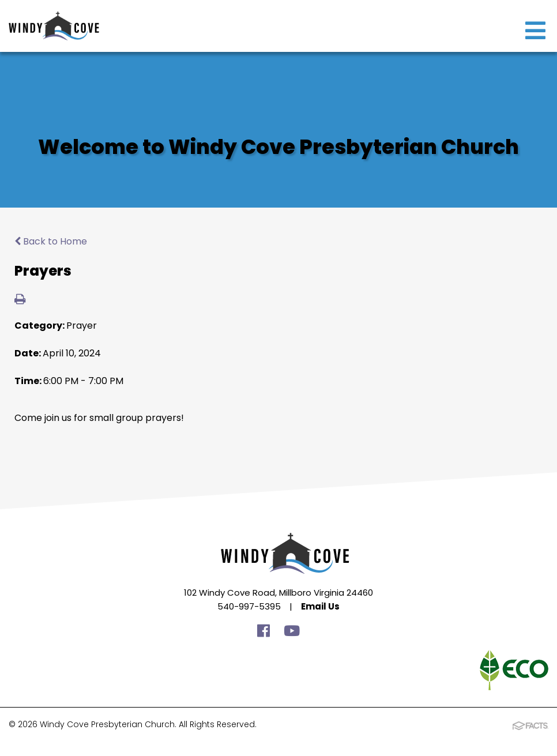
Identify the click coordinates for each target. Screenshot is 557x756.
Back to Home (51, 241)
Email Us (320, 606)
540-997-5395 (249, 606)
